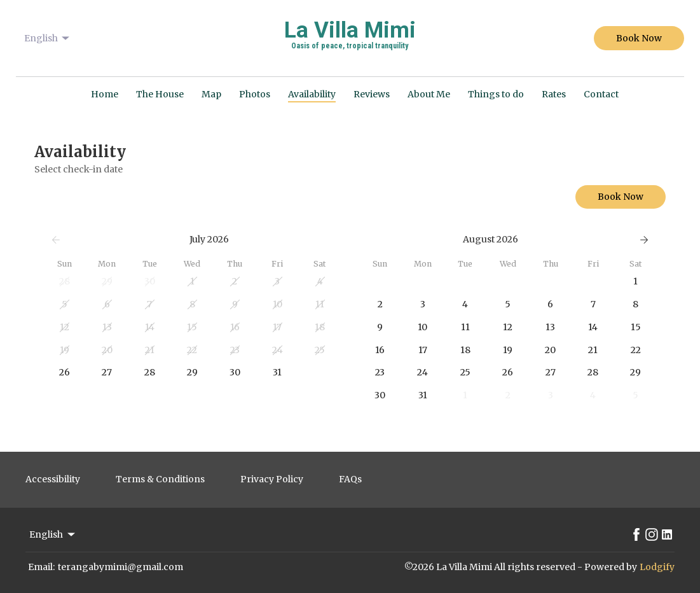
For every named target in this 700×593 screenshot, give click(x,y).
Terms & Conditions (160, 479)
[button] (65, 282)
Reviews (372, 94)
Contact (601, 94)
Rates (554, 94)
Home (105, 94)
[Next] (644, 240)
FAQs (350, 479)
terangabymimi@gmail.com (120, 567)
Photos (255, 94)
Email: (41, 567)
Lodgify (657, 567)
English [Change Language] (48, 38)
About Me (429, 94)
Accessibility (53, 479)
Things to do (496, 94)
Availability (312, 94)
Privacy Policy (272, 479)
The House (160, 94)
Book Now (639, 38)
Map (211, 94)
